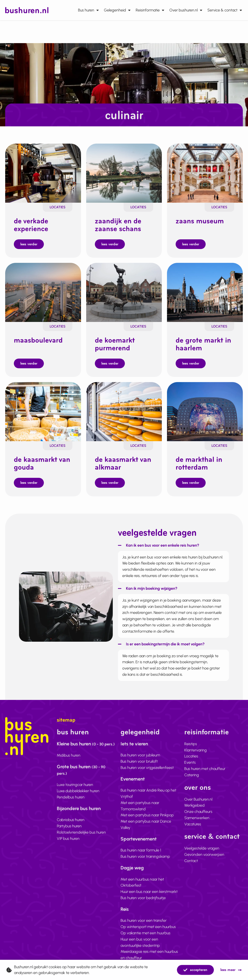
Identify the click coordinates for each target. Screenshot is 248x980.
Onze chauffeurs (198, 791)
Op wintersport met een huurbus (148, 906)
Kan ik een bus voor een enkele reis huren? (163, 524)
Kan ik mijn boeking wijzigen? (152, 567)
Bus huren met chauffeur (205, 748)
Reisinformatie (150, 10)
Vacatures (193, 803)
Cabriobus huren (71, 799)
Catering (192, 754)
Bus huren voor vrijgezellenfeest (147, 746)
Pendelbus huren (71, 776)
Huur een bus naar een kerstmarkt (149, 871)
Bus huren (88, 10)
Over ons (198, 766)
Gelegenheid (117, 10)
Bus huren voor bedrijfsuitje (143, 877)
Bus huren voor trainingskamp (145, 836)
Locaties (58, 184)
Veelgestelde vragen (202, 827)
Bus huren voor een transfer (144, 900)
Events (190, 742)
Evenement (133, 758)
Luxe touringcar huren (75, 764)
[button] (159, 526)
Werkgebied (194, 784)
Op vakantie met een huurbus (145, 912)
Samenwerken (197, 797)
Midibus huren (69, 734)
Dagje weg (132, 847)
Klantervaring (196, 729)
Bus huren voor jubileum (140, 734)
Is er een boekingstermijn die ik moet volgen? (165, 623)
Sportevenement (139, 818)
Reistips (191, 723)
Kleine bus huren (86, 723)
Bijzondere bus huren (79, 787)
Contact (191, 840)
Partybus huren (69, 805)
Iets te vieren (134, 723)
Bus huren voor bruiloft (139, 740)
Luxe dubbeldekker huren (78, 770)
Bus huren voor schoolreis (141, 943)
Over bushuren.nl (186, 10)
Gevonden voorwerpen (204, 834)
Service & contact (225, 10)
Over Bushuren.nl (198, 778)
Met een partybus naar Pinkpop (147, 794)
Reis (125, 888)
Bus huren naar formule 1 (141, 829)
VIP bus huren (68, 817)
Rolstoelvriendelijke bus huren (81, 811)
